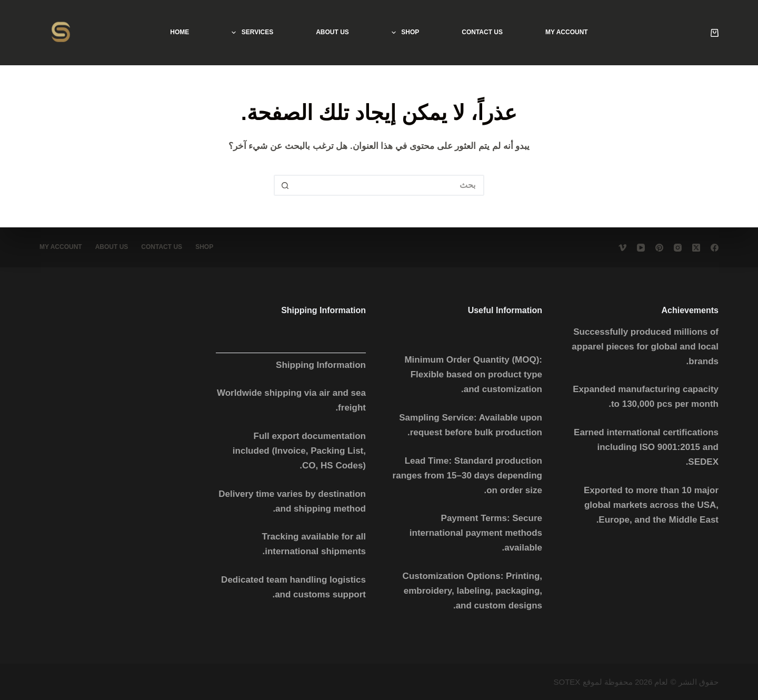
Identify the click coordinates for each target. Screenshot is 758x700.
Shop (403, 33)
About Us (332, 32)
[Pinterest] (659, 248)
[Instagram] (678, 248)
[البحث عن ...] (390, 185)
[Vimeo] (622, 248)
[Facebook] (715, 248)
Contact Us (482, 32)
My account (567, 32)
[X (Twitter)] (696, 248)
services (250, 33)
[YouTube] (641, 248)
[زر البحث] (284, 185)
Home (179, 32)
